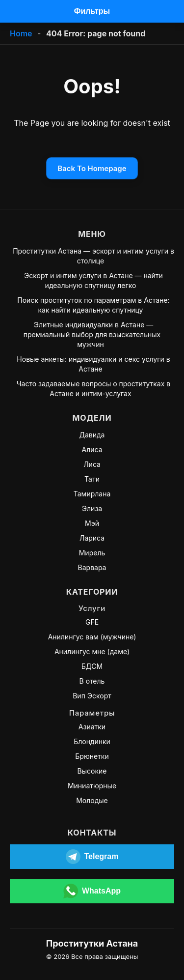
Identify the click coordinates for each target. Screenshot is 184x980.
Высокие (92, 771)
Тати (92, 479)
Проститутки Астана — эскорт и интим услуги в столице (93, 256)
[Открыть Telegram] (92, 857)
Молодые (92, 800)
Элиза (92, 508)
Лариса (92, 538)
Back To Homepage (92, 168)
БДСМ (92, 666)
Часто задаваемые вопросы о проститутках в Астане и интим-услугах (93, 389)
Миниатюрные (92, 786)
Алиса (92, 449)
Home (21, 33)
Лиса (92, 464)
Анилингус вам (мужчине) (92, 637)
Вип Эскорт (92, 696)
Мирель (92, 553)
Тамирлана (92, 494)
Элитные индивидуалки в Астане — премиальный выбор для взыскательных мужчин (92, 334)
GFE (92, 622)
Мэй (92, 523)
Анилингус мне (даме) (92, 651)
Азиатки (92, 727)
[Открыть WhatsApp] (92, 891)
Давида (92, 435)
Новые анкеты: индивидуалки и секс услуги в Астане (93, 364)
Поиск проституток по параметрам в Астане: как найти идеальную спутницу (93, 305)
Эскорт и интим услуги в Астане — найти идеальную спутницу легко (93, 280)
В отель (92, 681)
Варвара (92, 567)
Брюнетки (92, 756)
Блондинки (92, 741)
